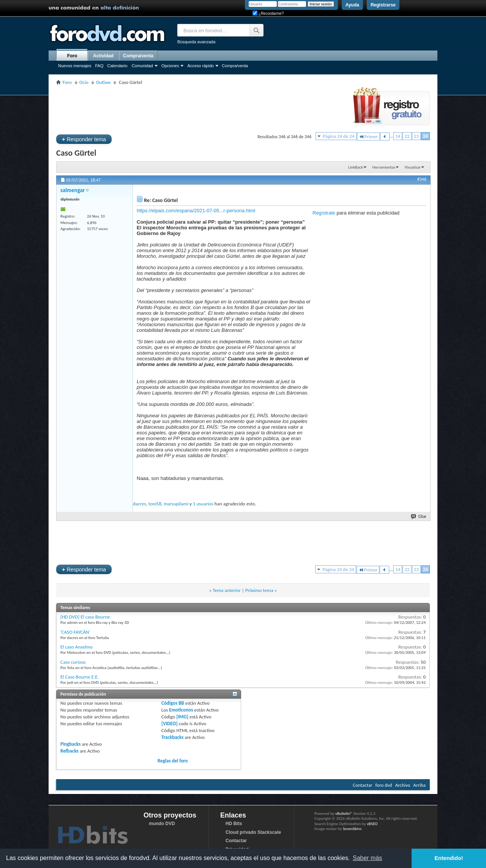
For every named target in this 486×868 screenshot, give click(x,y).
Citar (419, 517)
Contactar (362, 785)
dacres (139, 504)
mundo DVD (162, 824)
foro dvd (384, 785)
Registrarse (383, 5)
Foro (72, 56)
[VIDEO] (170, 724)
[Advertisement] (194, 109)
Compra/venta (235, 66)
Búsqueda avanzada (196, 42)
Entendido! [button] (449, 858)
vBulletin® (344, 814)
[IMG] (182, 717)
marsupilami (176, 504)
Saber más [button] (367, 858)
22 (407, 136)
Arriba (419, 785)
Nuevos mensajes (75, 66)
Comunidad (142, 66)
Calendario (117, 66)
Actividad (103, 56)
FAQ (99, 66)
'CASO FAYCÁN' (75, 632)
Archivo (403, 785)
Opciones (170, 66)
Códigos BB (173, 703)
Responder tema (84, 139)
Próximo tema (259, 590)
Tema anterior (227, 590)
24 (425, 136)
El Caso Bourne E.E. (80, 677)
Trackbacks (172, 737)
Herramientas (384, 167)
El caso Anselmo (77, 647)
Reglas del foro (173, 761)
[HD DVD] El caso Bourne (85, 617)
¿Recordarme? (268, 13)
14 (398, 136)
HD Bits (234, 824)
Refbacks (69, 751)
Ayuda (352, 5)
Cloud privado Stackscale (253, 832)
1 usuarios (203, 504)
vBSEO (372, 824)
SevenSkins (352, 829)
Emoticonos (181, 710)
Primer (368, 137)
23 (416, 136)
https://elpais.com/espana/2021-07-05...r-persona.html (196, 211)
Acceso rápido (200, 66)
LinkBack (356, 167)
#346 (422, 179)
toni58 (155, 504)
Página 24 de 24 (338, 136)
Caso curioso (73, 662)
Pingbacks (70, 744)
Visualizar (413, 167)
